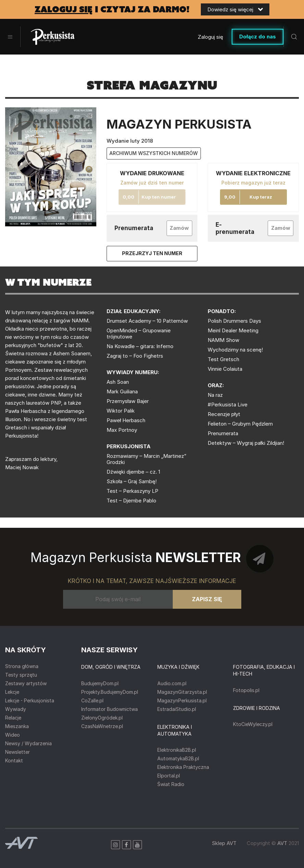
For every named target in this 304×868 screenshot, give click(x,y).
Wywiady (16, 709)
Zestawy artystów (26, 683)
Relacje (13, 718)
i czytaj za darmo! (112, 9)
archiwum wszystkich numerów (154, 153)
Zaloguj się (210, 37)
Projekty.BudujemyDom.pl (110, 692)
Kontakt (14, 760)
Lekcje (12, 692)
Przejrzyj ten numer (152, 253)
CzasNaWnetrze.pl (102, 726)
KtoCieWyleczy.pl (253, 724)
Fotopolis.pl (246, 690)
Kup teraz (261, 197)
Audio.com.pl (172, 683)
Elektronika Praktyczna (183, 767)
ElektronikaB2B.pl (177, 750)
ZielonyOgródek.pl (102, 718)
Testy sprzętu (21, 675)
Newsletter (17, 752)
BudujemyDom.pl (100, 683)
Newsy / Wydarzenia (28, 743)
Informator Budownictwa (110, 709)
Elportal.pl (169, 776)
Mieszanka (17, 726)
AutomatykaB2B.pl (178, 758)
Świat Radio (171, 784)
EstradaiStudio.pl (177, 709)
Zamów (179, 228)
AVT (282, 843)
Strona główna (22, 666)
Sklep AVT (224, 843)
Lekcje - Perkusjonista (30, 700)
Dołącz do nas (258, 37)
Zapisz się (207, 599)
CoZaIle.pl (92, 700)
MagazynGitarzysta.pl (182, 692)
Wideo (13, 735)
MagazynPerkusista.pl (182, 700)
